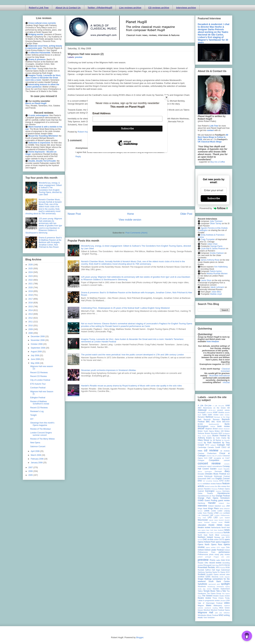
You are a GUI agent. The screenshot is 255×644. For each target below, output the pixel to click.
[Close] (167, 97)
